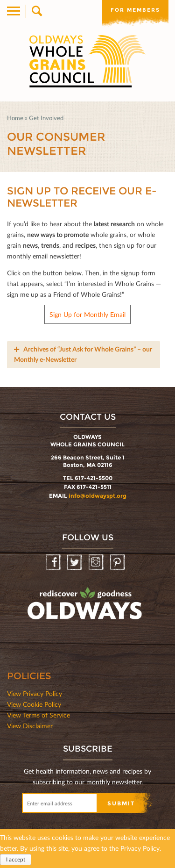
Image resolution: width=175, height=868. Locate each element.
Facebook (54, 563)
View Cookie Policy (34, 704)
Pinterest (118, 563)
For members (135, 10)
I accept (16, 859)
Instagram (97, 563)
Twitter (75, 563)
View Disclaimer (30, 726)
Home (15, 118)
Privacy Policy (140, 848)
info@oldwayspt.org (98, 496)
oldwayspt (86, 608)
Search (36, 11)
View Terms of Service (38, 715)
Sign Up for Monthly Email (87, 314)
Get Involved (46, 118)
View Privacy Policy (35, 693)
